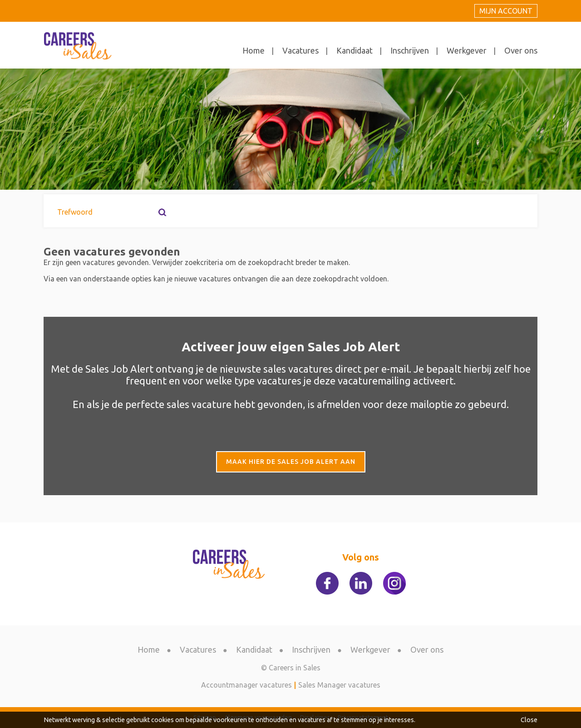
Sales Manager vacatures (339, 685)
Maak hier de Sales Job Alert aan (291, 462)
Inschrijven (410, 50)
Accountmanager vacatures (246, 685)
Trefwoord (75, 212)
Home (254, 50)
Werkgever (467, 50)
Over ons (521, 50)
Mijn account (506, 11)
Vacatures (300, 50)
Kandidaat (355, 50)
